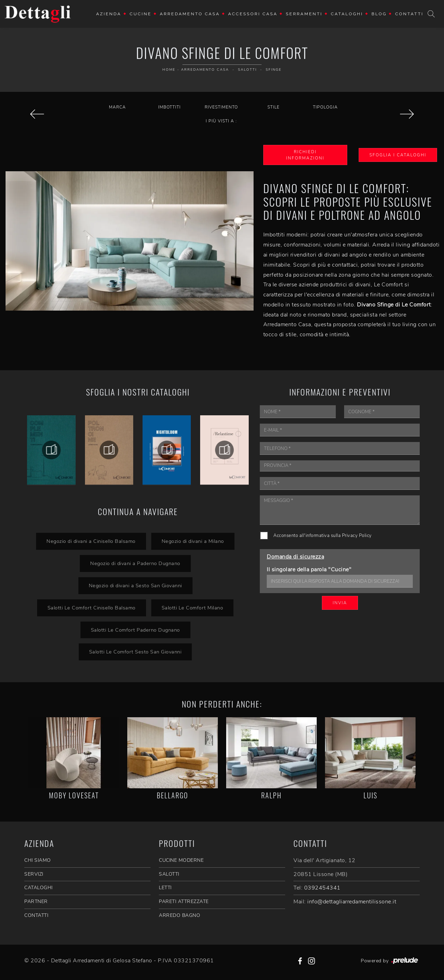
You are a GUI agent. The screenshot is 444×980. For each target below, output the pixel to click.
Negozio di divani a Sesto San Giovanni (135, 586)
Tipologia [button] (325, 107)
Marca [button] (117, 107)
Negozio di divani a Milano (193, 541)
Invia (340, 603)
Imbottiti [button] (169, 107)
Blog (379, 14)
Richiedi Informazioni (305, 155)
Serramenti (304, 14)
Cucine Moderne (181, 860)
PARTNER (36, 901)
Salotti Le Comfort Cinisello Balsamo (92, 608)
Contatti (409, 14)
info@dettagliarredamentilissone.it (352, 902)
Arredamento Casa (190, 14)
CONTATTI (36, 915)
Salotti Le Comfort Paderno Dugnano (135, 630)
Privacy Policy (357, 536)
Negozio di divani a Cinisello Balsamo (91, 541)
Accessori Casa (253, 14)
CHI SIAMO (38, 860)
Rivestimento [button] (221, 107)
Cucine (141, 14)
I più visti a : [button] (221, 121)
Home (169, 70)
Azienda (109, 14)
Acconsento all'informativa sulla (323, 536)
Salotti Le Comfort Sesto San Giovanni (135, 652)
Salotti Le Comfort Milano (193, 608)
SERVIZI (34, 874)
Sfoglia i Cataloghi (398, 155)
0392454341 (322, 888)
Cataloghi (347, 14)
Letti (165, 888)
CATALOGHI (39, 888)
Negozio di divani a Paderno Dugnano (135, 563)
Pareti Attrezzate (184, 901)
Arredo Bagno (180, 915)
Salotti (247, 70)
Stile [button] (274, 107)
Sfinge (274, 70)
